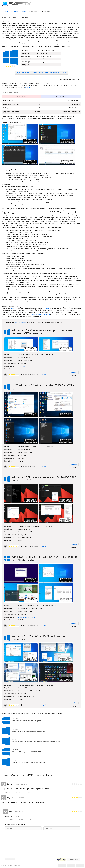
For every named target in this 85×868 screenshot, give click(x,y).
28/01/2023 (35, 375)
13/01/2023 (35, 546)
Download (74, 373)
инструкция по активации (26, 617)
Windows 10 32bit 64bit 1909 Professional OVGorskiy (38, 638)
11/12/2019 (5, 22)
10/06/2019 (35, 467)
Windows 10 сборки (20, 12)
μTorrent (28, 87)
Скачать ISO (9, 12)
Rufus (48, 309)
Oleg (9, 798)
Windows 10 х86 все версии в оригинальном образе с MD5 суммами (42, 332)
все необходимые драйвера (41, 314)
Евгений (10, 784)
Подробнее (45, 375)
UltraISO (13, 309)
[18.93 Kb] (41, 73)
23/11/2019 (35, 705)
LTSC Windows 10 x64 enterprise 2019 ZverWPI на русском (44, 387)
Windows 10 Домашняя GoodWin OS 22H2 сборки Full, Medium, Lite (44, 558)
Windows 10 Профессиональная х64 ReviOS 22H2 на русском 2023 (44, 479)
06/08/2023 (35, 625)
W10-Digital (22, 366)
